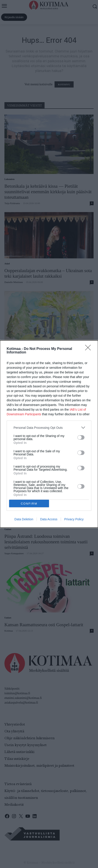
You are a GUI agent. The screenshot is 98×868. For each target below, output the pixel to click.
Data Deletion (24, 519)
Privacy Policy (74, 519)
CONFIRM (29, 504)
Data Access (49, 519)
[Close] (89, 349)
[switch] (81, 437)
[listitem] (49, 428)
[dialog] (49, 434)
